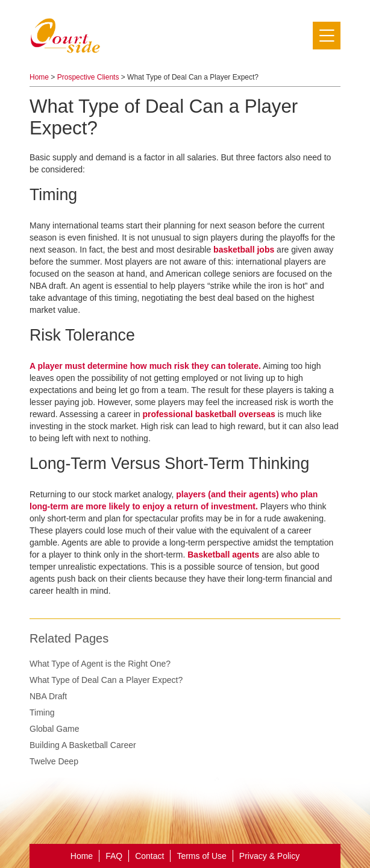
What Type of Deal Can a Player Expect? (106, 680)
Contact (149, 856)
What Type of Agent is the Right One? (100, 664)
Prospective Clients (88, 77)
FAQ (114, 856)
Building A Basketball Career (83, 745)
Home (39, 77)
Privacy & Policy (269, 856)
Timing (42, 712)
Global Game (54, 729)
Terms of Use (201, 856)
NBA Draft (48, 696)
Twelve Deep (54, 761)
